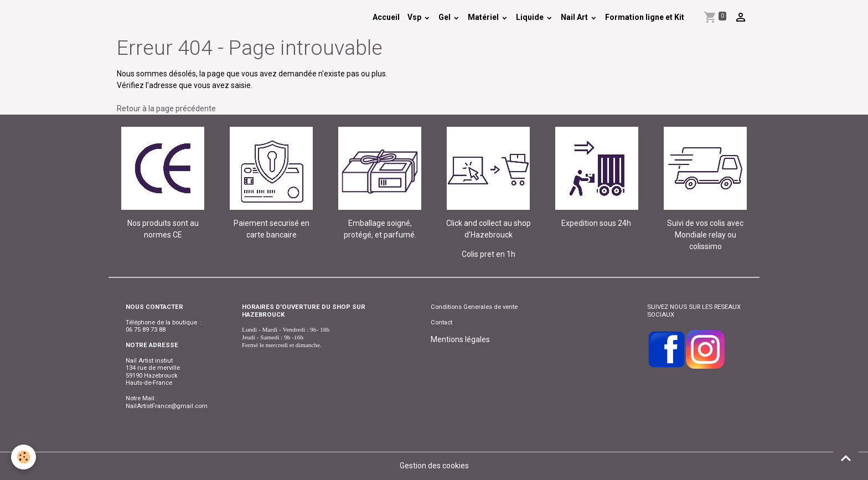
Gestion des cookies (434, 466)
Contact (441, 322)
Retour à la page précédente (166, 109)
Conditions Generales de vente (474, 307)
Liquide (531, 17)
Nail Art (575, 17)
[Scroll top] (846, 458)
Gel (445, 17)
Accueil (386, 17)
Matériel (484, 17)
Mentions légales (460, 339)
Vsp (415, 17)
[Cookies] (24, 457)
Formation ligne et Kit (645, 17)
